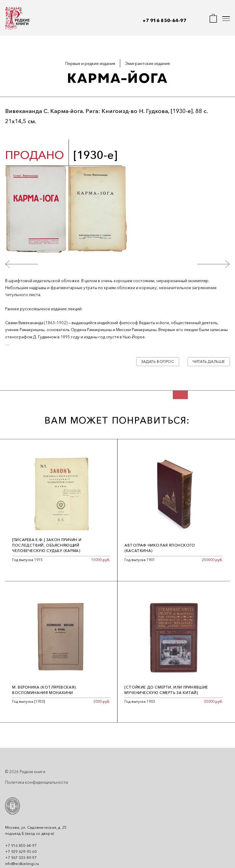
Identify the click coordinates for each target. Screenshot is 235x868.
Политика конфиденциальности (37, 782)
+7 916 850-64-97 (164, 20)
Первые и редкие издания (90, 63)
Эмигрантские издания (147, 63)
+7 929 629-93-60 (21, 852)
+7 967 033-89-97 (21, 858)
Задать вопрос (158, 361)
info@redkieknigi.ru (22, 864)
